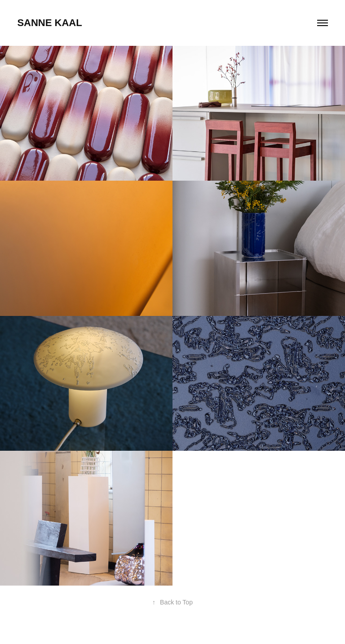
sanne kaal (49, 23)
